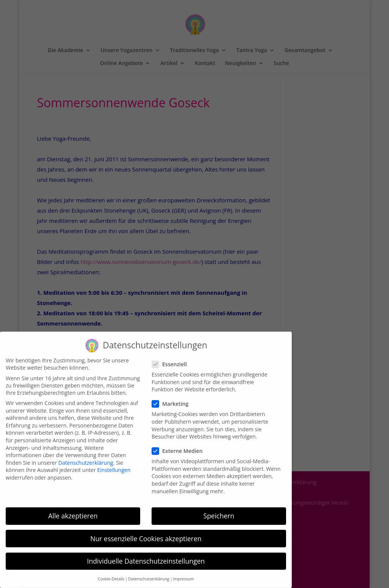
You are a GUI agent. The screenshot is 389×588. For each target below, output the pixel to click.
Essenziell (172, 358)
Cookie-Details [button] (111, 573)
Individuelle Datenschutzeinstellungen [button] (146, 555)
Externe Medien (180, 445)
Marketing (173, 398)
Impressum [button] (183, 573)
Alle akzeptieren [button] (73, 510)
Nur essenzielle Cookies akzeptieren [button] (146, 532)
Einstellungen (114, 464)
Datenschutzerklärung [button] (149, 573)
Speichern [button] (219, 510)
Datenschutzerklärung (86, 456)
